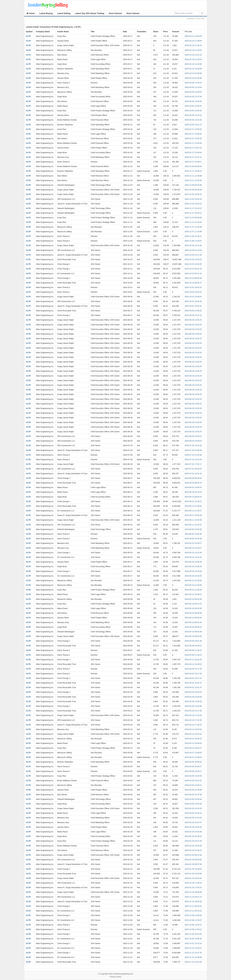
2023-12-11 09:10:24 (193, 911)
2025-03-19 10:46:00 (193, 73)
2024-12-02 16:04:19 (193, 199)
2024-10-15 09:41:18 (193, 274)
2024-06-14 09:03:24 (193, 497)
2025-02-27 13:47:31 (193, 157)
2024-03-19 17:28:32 (193, 725)
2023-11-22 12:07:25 (193, 953)
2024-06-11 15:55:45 (193, 515)
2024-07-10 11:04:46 (193, 455)
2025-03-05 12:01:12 (193, 125)
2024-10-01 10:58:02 (193, 297)
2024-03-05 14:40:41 (193, 785)
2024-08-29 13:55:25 (193, 320)
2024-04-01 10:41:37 (193, 683)
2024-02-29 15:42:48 (193, 832)
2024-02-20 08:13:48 (193, 855)
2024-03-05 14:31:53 (193, 818)
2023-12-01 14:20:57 (193, 948)
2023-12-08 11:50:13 (193, 925)
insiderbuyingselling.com (123, 974)
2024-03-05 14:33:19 (193, 813)
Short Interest (115, 13)
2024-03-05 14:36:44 (193, 799)
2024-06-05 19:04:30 (193, 529)
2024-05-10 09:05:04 (193, 618)
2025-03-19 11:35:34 (193, 45)
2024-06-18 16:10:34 (193, 492)
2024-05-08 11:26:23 (193, 650)
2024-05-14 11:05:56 (193, 590)
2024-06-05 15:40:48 (193, 534)
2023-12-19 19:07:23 (193, 897)
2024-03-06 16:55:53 (193, 762)
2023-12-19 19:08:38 (193, 892)
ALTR (28, 36)
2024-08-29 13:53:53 (193, 436)
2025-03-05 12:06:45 (193, 101)
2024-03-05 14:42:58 (193, 776)
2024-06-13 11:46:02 (193, 506)
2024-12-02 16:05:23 (193, 194)
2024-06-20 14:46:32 (193, 487)
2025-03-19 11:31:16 (193, 55)
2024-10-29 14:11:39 (193, 255)
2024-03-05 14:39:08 (193, 790)
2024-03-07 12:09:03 (193, 753)
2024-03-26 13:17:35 (193, 711)
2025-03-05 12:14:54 (193, 87)
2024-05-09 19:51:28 (193, 641)
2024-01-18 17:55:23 (193, 888)
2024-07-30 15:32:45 (193, 446)
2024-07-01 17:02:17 (193, 464)
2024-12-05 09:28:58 (193, 190)
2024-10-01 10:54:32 (193, 306)
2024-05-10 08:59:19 (193, 627)
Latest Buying (46, 13)
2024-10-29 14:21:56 (193, 246)
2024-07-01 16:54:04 (193, 469)
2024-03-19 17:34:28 (193, 715)
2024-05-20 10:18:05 (193, 576)
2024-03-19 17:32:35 (193, 720)
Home (31, 13)
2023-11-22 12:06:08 (193, 957)
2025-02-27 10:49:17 (193, 162)
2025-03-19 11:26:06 (193, 64)
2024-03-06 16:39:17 (193, 767)
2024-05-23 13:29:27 (193, 543)
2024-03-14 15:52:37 (193, 748)
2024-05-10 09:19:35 (193, 608)
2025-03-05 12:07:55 (193, 97)
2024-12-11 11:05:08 (193, 176)
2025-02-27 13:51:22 (193, 148)
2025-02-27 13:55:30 (193, 139)
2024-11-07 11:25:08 (193, 227)
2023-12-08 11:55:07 (193, 920)
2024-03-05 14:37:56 (193, 795)
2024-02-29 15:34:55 (193, 846)
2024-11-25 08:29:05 (193, 218)
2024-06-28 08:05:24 (193, 478)
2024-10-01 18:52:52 (193, 287)
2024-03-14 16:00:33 (193, 739)
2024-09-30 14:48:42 (193, 311)
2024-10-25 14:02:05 (193, 264)
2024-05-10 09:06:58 (193, 613)
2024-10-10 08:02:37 (193, 283)
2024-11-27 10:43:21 (193, 208)
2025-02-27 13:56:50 (193, 134)
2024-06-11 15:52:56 (193, 520)
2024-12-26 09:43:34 (193, 166)
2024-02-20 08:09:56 (193, 860)
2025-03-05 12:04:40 (193, 111)
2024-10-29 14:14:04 (193, 250)
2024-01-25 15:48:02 (193, 869)
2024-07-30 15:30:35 (193, 450)
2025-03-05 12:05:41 (193, 106)
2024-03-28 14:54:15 (193, 692)
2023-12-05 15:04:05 (193, 934)
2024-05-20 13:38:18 (193, 567)
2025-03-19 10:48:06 (193, 69)
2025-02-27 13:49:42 (193, 153)
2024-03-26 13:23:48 (193, 706)
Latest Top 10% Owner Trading (90, 13)
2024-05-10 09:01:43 (193, 622)
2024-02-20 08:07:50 (193, 864)
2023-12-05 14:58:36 (193, 939)
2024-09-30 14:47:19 (193, 315)
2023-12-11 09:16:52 (193, 906)
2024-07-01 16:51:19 (193, 474)
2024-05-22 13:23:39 (193, 553)
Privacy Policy (116, 977)
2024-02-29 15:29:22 (193, 850)
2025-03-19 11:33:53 (193, 50)
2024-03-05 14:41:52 (193, 781)
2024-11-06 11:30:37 (193, 236)
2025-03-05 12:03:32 (193, 115)
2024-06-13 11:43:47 (193, 511)
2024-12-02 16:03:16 (193, 204)
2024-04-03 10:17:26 (193, 669)
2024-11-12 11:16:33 (193, 222)
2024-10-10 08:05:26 (193, 278)
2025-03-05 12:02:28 (193, 120)
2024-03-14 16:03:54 (193, 729)
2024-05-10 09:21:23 (193, 604)
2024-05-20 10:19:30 (193, 571)
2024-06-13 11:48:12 (193, 501)
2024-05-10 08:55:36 (193, 632)
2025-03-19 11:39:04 (193, 41)
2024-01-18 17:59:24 (193, 883)
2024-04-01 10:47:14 (193, 678)
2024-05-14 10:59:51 (193, 594)
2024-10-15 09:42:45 (193, 269)
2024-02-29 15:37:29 (193, 841)
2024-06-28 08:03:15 (193, 483)
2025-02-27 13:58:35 (193, 129)
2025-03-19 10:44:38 (193, 78)
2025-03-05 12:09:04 (193, 92)
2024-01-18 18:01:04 (193, 878)
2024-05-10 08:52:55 (193, 636)
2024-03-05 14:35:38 (193, 804)
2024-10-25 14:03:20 (193, 260)
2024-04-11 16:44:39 (193, 660)
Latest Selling (64, 13)
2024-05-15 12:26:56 (193, 581)
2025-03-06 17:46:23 (193, 83)
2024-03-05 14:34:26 (193, 808)
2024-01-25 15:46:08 (193, 874)
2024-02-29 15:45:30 (193, 827)
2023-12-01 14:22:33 (193, 943)
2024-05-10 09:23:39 (193, 599)
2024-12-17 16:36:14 (193, 171)
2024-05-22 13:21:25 (193, 557)
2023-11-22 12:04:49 (193, 962)
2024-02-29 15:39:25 (193, 836)
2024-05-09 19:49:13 (193, 646)
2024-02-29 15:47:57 (193, 822)
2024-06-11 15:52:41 (193, 525)
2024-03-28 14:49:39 (193, 697)
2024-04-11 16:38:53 (193, 664)
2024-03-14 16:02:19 (193, 734)
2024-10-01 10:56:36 (193, 301)
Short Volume (133, 13)
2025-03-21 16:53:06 (193, 36)
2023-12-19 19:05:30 (193, 902)
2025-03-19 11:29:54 (193, 59)
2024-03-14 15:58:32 (193, 743)
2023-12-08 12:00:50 (193, 915)
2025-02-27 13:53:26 (193, 143)
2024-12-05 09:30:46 (193, 185)
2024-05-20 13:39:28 (193, 562)
